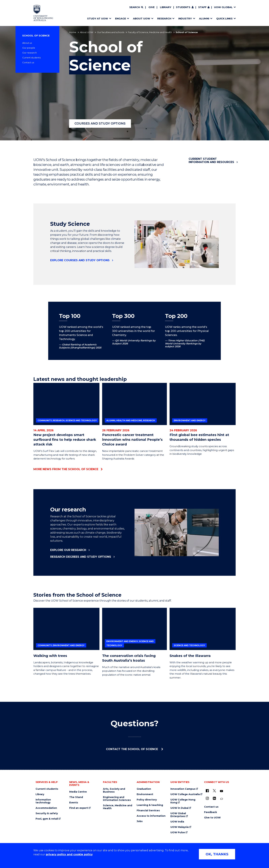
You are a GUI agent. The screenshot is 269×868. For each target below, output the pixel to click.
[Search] (136, 7)
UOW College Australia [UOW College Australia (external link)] (185, 794)
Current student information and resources (211, 160)
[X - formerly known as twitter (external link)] (214, 791)
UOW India (177, 822)
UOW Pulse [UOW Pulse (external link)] (178, 832)
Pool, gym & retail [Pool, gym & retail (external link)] (47, 819)
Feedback (211, 812)
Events (74, 803)
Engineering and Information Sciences (117, 799)
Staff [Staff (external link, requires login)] (202, 7)
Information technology (43, 801)
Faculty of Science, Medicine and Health (150, 32)
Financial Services (148, 811)
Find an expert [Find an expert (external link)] (79, 808)
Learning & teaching (150, 805)
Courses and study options (100, 124)
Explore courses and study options (80, 260)
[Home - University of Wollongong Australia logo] (43, 13)
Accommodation (46, 808)
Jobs (140, 821)
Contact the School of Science (132, 749)
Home (73, 32)
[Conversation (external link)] (221, 799)
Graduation (144, 789)
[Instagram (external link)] (207, 798)
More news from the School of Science (66, 469)
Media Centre (78, 792)
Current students (31, 58)
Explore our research (68, 550)
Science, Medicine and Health (118, 807)
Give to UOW (212, 818)
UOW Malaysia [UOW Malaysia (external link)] (180, 827)
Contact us (28, 62)
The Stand (76, 797)
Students (183, 7)
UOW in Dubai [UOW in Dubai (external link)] (179, 808)
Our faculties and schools (111, 32)
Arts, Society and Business (114, 790)
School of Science (36, 36)
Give (152, 7)
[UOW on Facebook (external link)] (207, 791)
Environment (145, 794)
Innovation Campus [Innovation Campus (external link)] (183, 789)
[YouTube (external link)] (221, 791)
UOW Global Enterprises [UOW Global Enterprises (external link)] (178, 815)
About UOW (87, 32)
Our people (29, 48)
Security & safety (47, 813)
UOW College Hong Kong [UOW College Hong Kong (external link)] (183, 801)
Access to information (151, 816)
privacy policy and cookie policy (69, 854)
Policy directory (147, 800)
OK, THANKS (217, 854)
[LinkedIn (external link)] (214, 798)
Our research (29, 53)
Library (166, 7)
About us (27, 43)
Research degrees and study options (81, 557)
